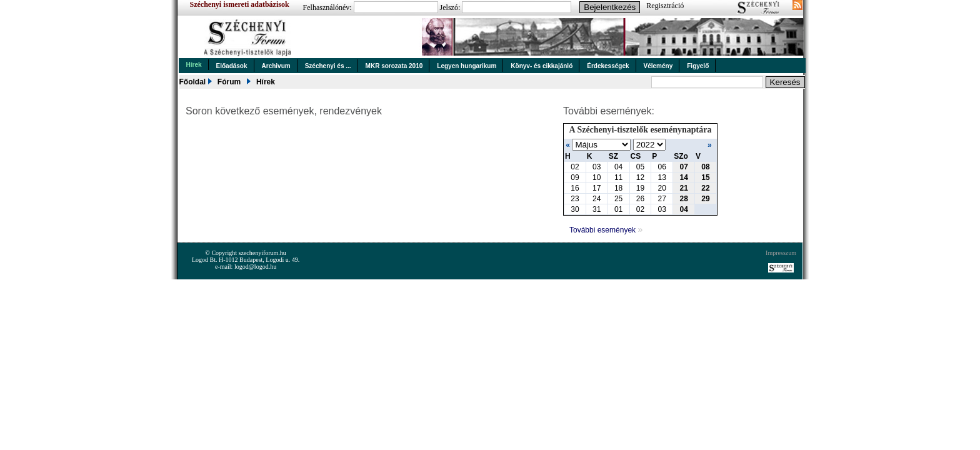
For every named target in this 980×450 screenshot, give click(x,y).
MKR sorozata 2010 (394, 66)
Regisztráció (665, 6)
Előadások (232, 66)
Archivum (276, 66)
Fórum (229, 82)
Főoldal (193, 82)
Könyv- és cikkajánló (542, 66)
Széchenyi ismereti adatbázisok (240, 4)
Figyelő (698, 66)
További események (606, 230)
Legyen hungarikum (467, 66)
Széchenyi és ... (328, 66)
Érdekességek (608, 66)
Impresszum (781, 253)
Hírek (194, 65)
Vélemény (658, 66)
